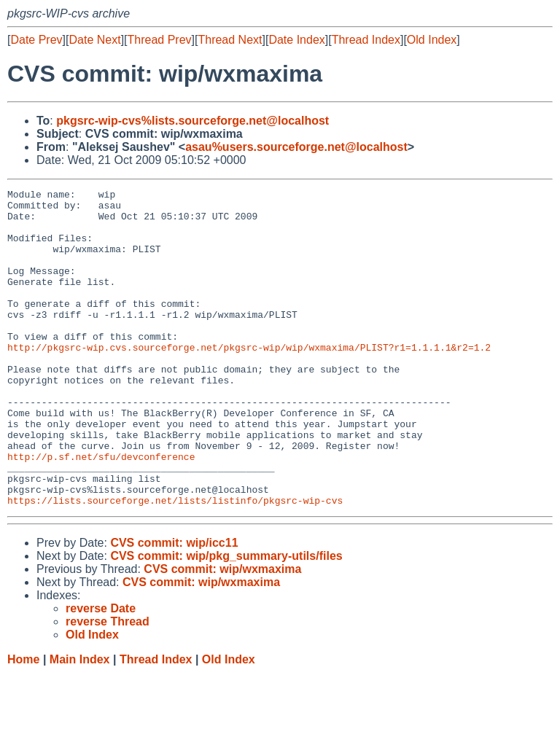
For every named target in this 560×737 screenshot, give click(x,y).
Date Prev (36, 40)
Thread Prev (160, 40)
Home (23, 723)
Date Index (296, 40)
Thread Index (366, 40)
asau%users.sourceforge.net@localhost (296, 147)
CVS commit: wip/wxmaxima (222, 632)
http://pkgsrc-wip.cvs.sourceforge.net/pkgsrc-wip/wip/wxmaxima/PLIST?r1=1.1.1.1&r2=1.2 (249, 380)
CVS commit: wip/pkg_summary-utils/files (226, 619)
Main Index (80, 723)
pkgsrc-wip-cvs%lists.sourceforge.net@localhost (192, 121)
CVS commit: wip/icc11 (174, 606)
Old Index (432, 40)
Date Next (94, 40)
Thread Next (230, 40)
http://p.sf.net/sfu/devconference (101, 511)
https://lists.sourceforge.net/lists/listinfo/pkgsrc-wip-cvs (175, 564)
